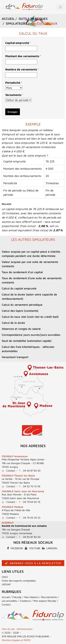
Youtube (33, 548)
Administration (25, 629)
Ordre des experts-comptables (19, 581)
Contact (11, 471)
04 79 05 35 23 (32, 518)
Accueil (6, 597)
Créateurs (25, 601)
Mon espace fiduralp (45, 601)
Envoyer (13, 112)
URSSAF (6, 584)
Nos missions (31, 597)
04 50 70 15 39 (32, 486)
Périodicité (13, 83)
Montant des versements (22, 56)
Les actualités (9, 601)
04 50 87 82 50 (32, 471)
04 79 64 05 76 (32, 502)
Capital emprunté (17, 43)
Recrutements (49, 597)
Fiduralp (17, 597)
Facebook (15, 548)
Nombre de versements (21, 69)
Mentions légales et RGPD (16, 640)
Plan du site (8, 629)
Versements (13, 95)
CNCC (5, 577)
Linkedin (50, 548)
